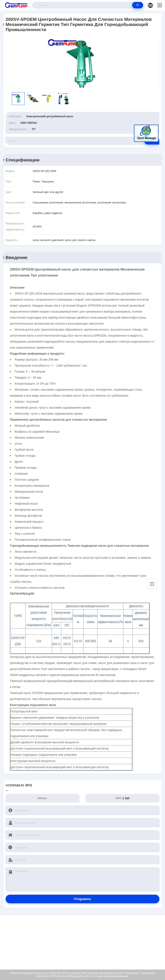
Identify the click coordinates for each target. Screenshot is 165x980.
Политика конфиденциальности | (29, 973)
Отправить (83, 899)
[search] (138, 5)
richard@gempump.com (85, 942)
